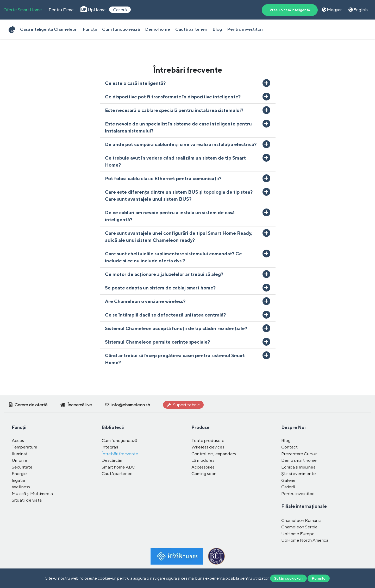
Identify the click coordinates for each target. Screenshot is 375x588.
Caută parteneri (191, 29)
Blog (217, 29)
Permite (319, 578)
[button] (188, 83)
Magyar (332, 10)
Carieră (120, 10)
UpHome (93, 10)
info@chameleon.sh (127, 405)
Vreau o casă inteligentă (290, 10)
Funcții (90, 29)
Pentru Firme (61, 10)
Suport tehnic (183, 405)
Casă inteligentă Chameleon (49, 29)
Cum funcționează (121, 29)
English (358, 10)
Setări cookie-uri (288, 578)
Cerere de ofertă (28, 405)
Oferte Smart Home (23, 10)
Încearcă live (76, 405)
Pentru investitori (245, 29)
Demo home (158, 29)
